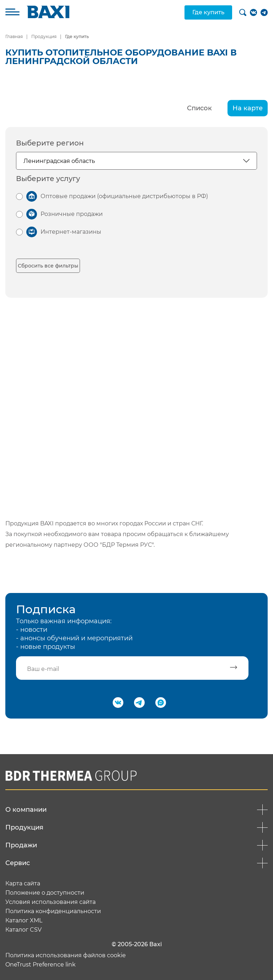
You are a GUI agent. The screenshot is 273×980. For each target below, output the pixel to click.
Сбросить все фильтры (48, 266)
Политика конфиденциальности (53, 911)
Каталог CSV (23, 930)
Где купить (208, 12)
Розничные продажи (72, 214)
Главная (14, 36)
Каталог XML (24, 921)
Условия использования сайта (50, 902)
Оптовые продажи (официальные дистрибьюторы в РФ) (124, 196)
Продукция (44, 36)
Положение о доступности (45, 893)
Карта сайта (23, 884)
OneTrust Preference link (41, 965)
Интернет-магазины (71, 232)
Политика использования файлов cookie (66, 955)
